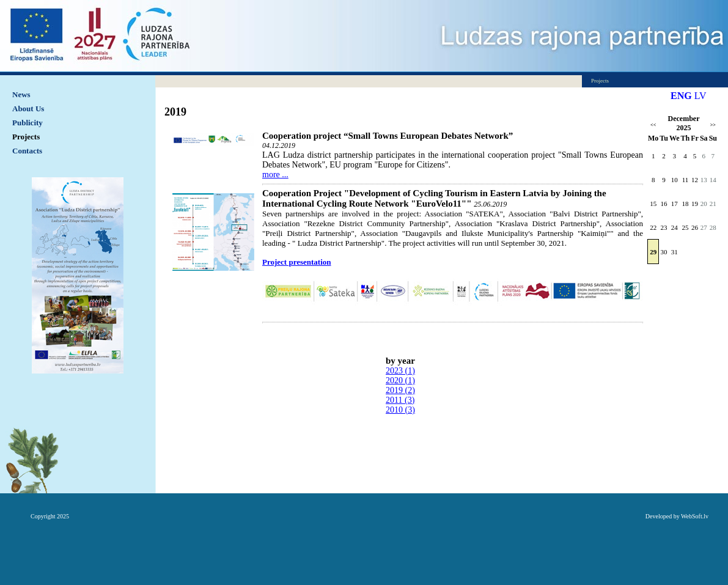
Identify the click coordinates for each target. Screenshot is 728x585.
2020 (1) (400, 381)
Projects (26, 137)
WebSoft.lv (695, 516)
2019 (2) (400, 390)
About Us (28, 109)
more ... (275, 175)
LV (700, 96)
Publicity (28, 123)
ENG (681, 96)
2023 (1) (400, 371)
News (21, 94)
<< (653, 125)
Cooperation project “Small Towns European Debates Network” (388, 136)
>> (713, 125)
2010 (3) (400, 410)
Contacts (27, 151)
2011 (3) (400, 400)
